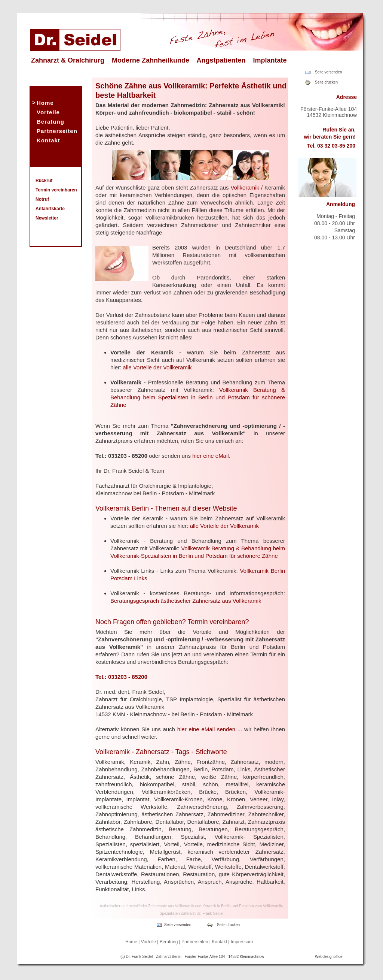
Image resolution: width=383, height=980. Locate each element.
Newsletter (47, 218)
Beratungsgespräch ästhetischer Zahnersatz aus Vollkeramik (186, 601)
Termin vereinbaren (56, 190)
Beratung (50, 122)
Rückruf (44, 181)
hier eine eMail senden (206, 729)
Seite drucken (326, 82)
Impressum (242, 942)
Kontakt (48, 140)
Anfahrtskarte (50, 209)
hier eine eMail (211, 456)
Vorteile (48, 112)
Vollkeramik (245, 187)
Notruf (42, 199)
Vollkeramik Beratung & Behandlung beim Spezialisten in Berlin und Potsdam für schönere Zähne (198, 397)
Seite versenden (328, 72)
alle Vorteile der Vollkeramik (157, 367)
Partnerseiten (57, 131)
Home (45, 103)
